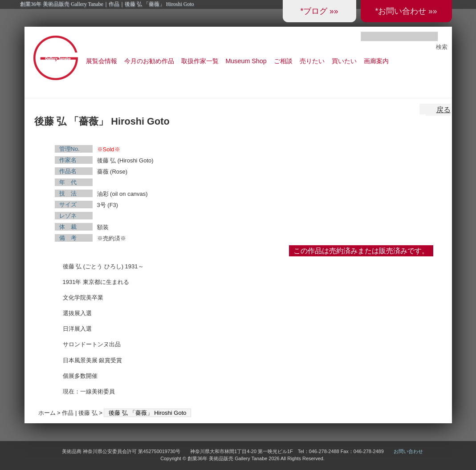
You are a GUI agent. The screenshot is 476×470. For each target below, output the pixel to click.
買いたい (344, 61)
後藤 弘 (88, 413)
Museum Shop (246, 61)
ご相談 (283, 61)
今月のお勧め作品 (149, 61)
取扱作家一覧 (200, 61)
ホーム (47, 413)
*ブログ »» (319, 11)
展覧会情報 (102, 61)
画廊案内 (376, 61)
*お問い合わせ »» (406, 11)
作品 (68, 413)
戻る (443, 110)
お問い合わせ (408, 451)
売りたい (312, 61)
